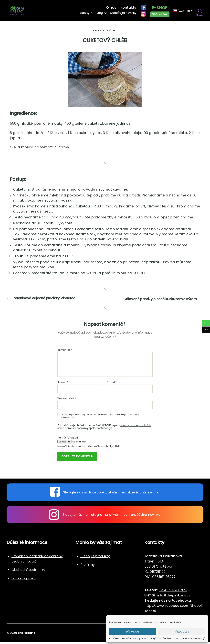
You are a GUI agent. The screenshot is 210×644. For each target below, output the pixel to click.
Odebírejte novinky (123, 13)
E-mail (112, 384)
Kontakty (128, 8)
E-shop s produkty (96, 558)
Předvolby (181, 632)
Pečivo (112, 32)
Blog (100, 13)
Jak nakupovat (24, 580)
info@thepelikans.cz (175, 597)
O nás (111, 8)
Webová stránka (68, 400)
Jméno (63, 384)
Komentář (65, 352)
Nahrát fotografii (68, 440)
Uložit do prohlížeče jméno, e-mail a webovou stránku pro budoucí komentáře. (100, 418)
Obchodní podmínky (29, 572)
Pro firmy (88, 566)
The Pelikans (27, 635)
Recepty (84, 13)
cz (159, 613)
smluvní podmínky (78, 430)
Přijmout (133, 632)
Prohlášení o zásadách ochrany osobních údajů (133, 638)
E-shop (160, 8)
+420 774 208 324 (174, 592)
